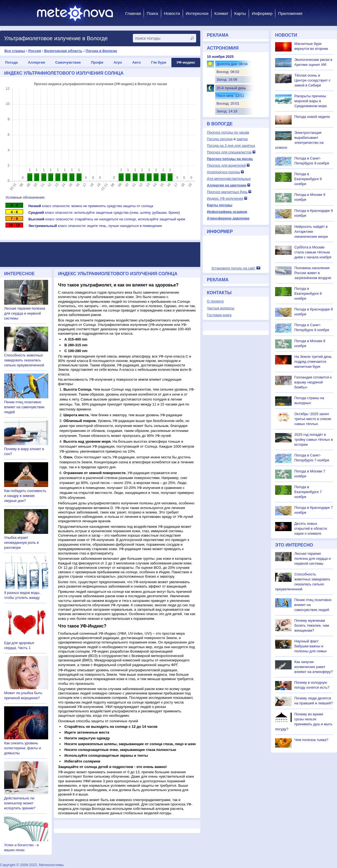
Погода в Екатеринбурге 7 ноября (308, 492)
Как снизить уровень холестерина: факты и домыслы (23, 748)
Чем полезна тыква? (311, 740)
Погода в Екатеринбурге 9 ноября (308, 179)
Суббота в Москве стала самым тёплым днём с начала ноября (313, 252)
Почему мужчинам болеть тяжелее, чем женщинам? (312, 625)
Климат (221, 13)
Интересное (197, 13)
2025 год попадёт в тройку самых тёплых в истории (314, 440)
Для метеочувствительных (229, 179)
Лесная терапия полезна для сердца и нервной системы (25, 313)
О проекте (215, 301)
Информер (262, 13)
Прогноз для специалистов (229, 152)
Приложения (290, 13)
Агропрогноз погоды (224, 172)
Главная (133, 13)
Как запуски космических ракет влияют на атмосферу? (314, 667)
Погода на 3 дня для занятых (231, 146)
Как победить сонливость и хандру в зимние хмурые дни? (25, 496)
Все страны (15, 51)
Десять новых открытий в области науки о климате (311, 528)
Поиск (152, 13)
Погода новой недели (312, 117)
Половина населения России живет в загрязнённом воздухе (313, 273)
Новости (172, 13)
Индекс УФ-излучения (225, 198)
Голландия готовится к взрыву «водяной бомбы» (313, 382)
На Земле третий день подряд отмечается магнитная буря (313, 362)
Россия (35, 51)
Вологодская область (63, 51)
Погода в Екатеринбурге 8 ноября (308, 294)
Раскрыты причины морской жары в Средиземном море (311, 101)
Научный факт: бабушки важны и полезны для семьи (310, 646)
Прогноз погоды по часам (228, 132)
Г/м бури (159, 62)
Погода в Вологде (101, 51)
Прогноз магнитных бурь (227, 192)
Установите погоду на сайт (233, 268)
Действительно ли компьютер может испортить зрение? (20, 803)
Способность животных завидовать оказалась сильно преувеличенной (24, 360)
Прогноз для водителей (226, 165)
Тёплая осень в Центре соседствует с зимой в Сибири (312, 80)
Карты (240, 13)
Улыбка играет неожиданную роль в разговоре (21, 543)
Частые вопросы (221, 308)
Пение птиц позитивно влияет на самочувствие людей (24, 407)
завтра (242, 139)
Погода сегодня (220, 139)
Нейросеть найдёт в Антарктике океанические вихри (311, 232)
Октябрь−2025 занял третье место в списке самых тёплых (313, 419)
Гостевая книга (219, 315)
